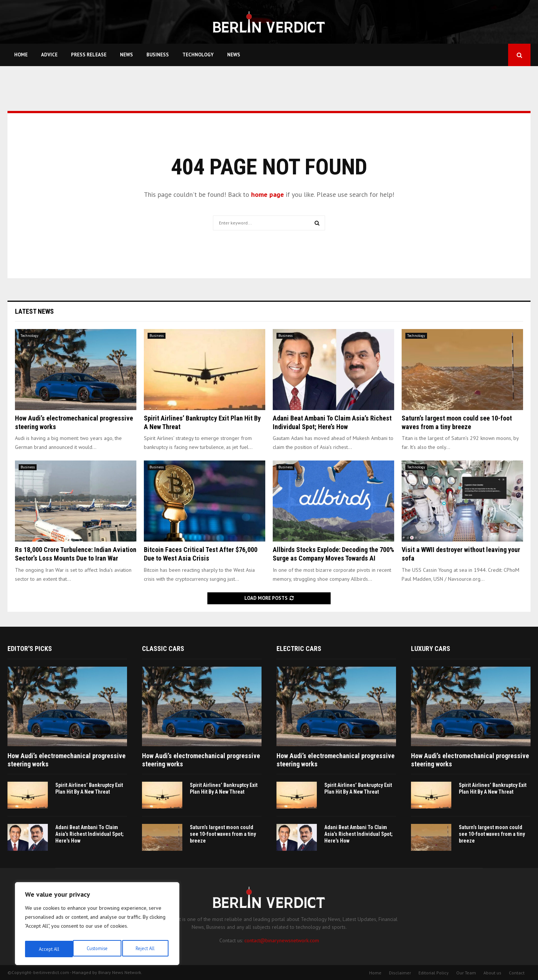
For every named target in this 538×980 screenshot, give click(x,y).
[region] (97, 926)
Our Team (466, 973)
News (126, 55)
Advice (49, 55)
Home (21, 55)
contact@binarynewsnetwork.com (282, 940)
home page (268, 194)
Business (158, 55)
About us (492, 973)
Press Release (89, 55)
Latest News (34, 311)
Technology (198, 55)
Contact (517, 973)
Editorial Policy (434, 973)
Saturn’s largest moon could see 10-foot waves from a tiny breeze (223, 834)
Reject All (97, 949)
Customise (48, 949)
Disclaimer (400, 973)
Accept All (146, 949)
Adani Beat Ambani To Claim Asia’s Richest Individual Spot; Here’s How (89, 834)
